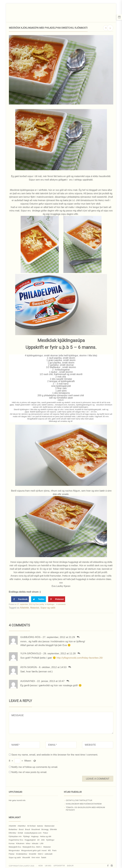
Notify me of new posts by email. (29, 772)
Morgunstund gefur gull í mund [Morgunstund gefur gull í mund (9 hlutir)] (34, 850)
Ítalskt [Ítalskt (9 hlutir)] (44, 857)
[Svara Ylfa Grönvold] (79, 653)
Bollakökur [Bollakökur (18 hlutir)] (13, 829)
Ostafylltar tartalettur (79, 800)
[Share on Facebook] (20, 599)
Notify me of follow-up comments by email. (35, 767)
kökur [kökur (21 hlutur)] (28, 843)
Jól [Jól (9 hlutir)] (38, 840)
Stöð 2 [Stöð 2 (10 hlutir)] (41, 854)
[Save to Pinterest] (57, 599)
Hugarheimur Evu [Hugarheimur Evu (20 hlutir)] (16, 840)
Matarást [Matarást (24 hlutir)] (47, 847)
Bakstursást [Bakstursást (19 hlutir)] (49, 826)
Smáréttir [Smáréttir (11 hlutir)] (33, 854)
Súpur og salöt (48, 608)
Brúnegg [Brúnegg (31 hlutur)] (45, 829)
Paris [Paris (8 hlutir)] (54, 850)
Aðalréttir (24, 608)
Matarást (35, 608)
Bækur (70, 866)
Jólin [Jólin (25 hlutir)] (43, 840)
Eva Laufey (40, 604)
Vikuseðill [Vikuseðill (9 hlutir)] (26, 857)
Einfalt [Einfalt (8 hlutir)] (20, 833)
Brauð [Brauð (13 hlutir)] (28, 829)
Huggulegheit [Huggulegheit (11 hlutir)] (30, 840)
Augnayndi (28, 681)
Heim (41, 866)
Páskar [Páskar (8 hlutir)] (12, 854)
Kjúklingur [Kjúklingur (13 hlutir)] (50, 840)
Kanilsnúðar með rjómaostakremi (84, 804)
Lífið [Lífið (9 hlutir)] (42, 843)
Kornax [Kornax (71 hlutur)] (12, 843)
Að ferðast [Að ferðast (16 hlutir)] (31, 826)
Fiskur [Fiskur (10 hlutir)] (46, 833)
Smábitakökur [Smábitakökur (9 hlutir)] (22, 854)
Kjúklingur (51, 604)
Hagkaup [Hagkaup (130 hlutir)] (35, 836)
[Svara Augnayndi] (68, 681)
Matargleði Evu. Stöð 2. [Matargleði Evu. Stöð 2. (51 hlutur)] (32, 847)
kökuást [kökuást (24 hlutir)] (35, 843)
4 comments (61, 604)
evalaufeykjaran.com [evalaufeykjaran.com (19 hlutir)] (33, 833)
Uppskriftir (59, 866)
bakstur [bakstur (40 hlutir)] (40, 826)
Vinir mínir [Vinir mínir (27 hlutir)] (36, 857)
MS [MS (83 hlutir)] (49, 850)
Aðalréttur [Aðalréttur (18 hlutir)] (22, 826)
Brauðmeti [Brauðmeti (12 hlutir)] (36, 829)
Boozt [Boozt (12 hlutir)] (21, 829)
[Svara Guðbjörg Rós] (78, 637)
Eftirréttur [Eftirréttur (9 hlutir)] (13, 833)
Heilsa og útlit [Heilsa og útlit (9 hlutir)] (46, 836)
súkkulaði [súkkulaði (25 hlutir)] (48, 854)
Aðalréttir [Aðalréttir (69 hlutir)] (12, 826)
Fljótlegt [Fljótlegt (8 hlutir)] (26, 836)
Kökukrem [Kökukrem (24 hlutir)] (20, 843)
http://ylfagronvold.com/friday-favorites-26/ (80, 658)
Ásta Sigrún (29, 667)
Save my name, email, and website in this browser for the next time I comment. (55, 755)
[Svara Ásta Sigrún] (70, 667)
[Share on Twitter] (38, 599)
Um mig (48, 866)
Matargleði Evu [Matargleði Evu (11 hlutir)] (15, 847)
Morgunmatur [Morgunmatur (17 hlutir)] (14, 850)
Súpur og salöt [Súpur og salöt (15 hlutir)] (15, 857)
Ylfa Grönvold (31, 653)
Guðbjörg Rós (30, 637)
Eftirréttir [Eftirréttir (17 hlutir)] (53, 829)
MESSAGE (61, 723)
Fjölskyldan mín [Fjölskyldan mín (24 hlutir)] (15, 836)
